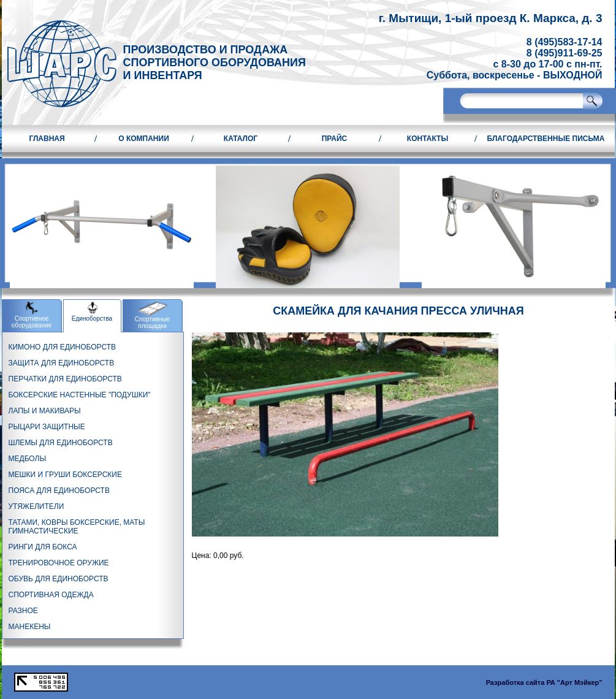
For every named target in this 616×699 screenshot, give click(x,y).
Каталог (241, 139)
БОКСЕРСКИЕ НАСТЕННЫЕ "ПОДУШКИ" (80, 395)
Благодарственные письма (546, 139)
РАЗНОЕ (23, 611)
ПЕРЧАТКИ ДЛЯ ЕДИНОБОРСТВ (65, 379)
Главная (47, 139)
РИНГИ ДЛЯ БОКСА (43, 547)
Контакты (428, 139)
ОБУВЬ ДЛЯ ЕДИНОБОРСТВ (59, 579)
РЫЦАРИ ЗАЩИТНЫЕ (47, 427)
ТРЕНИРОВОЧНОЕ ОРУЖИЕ (59, 563)
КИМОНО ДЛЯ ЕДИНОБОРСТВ (63, 347)
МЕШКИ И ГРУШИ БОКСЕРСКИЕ (65, 475)
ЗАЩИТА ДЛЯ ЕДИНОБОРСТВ (62, 363)
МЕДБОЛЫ (28, 459)
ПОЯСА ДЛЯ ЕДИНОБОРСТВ (59, 491)
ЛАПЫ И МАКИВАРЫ (45, 411)
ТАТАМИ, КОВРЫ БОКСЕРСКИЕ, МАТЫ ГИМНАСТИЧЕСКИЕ (77, 527)
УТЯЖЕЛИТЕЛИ (36, 506)
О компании (144, 139)
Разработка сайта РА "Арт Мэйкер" (544, 682)
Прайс (335, 139)
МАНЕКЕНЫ (30, 627)
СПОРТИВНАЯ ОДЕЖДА (51, 595)
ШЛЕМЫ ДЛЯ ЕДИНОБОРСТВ (61, 443)
